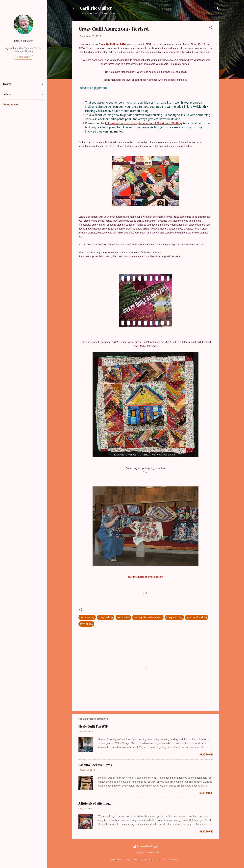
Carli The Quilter (96, 8)
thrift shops (86, 624)
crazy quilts (123, 617)
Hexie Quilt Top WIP (93, 726)
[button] (211, 28)
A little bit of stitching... (95, 803)
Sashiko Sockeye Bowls (95, 765)
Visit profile (24, 57)
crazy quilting (106, 617)
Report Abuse (11, 104)
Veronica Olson (153, 853)
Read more (206, 755)
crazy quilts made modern (148, 617)
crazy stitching (174, 617)
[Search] (217, 9)
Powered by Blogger (146, 846)
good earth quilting (197, 617)
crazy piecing (87, 617)
